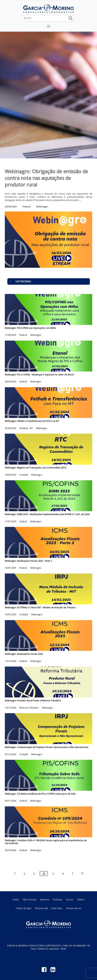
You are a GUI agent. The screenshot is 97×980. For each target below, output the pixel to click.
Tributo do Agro (24, 908)
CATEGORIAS (19, 281)
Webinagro (36, 335)
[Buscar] (44, 18)
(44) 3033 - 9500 (58, 949)
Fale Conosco (30, 899)
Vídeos (81, 899)
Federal (23, 335)
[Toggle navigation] (48, 26)
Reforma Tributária (29, 708)
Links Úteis (57, 908)
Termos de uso (74, 908)
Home (16, 899)
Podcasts (57, 899)
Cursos (70, 899)
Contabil (24, 475)
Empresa (45, 899)
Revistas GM (42, 908)
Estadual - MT (26, 428)
